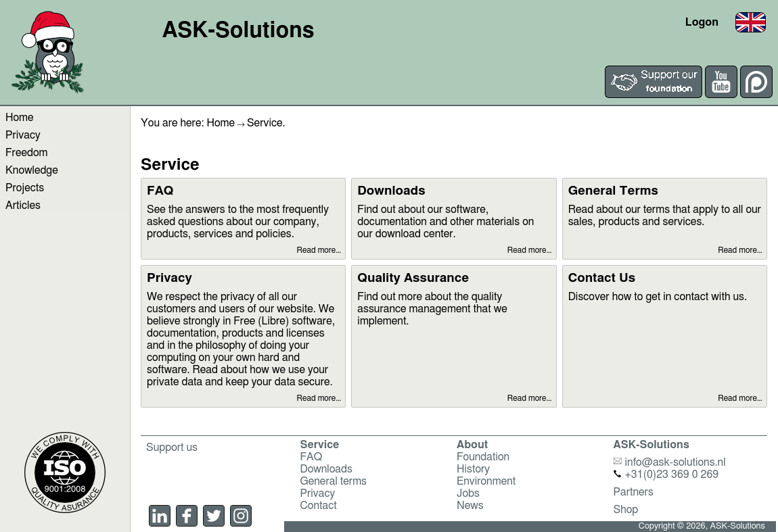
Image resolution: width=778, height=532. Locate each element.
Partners (634, 492)
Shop (626, 510)
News (470, 506)
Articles (23, 205)
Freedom (26, 153)
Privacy (23, 135)
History (473, 469)
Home (20, 118)
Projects (25, 188)
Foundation (483, 457)
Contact (319, 506)
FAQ (312, 457)
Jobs (468, 493)
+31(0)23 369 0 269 (666, 475)
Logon (702, 22)
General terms (334, 481)
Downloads (326, 469)
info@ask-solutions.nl (670, 462)
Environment (486, 481)
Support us (172, 448)
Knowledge (32, 170)
